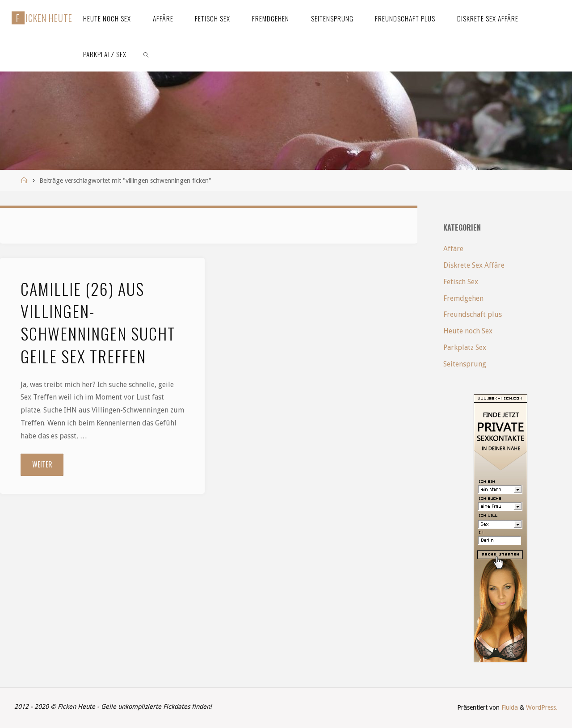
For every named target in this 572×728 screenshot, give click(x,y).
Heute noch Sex (468, 331)
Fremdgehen (463, 298)
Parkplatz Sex (465, 347)
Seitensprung (465, 364)
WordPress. (542, 707)
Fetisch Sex (461, 282)
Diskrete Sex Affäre (474, 265)
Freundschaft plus (473, 314)
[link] (146, 54)
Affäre (453, 249)
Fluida (509, 707)
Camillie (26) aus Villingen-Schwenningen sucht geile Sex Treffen (98, 322)
